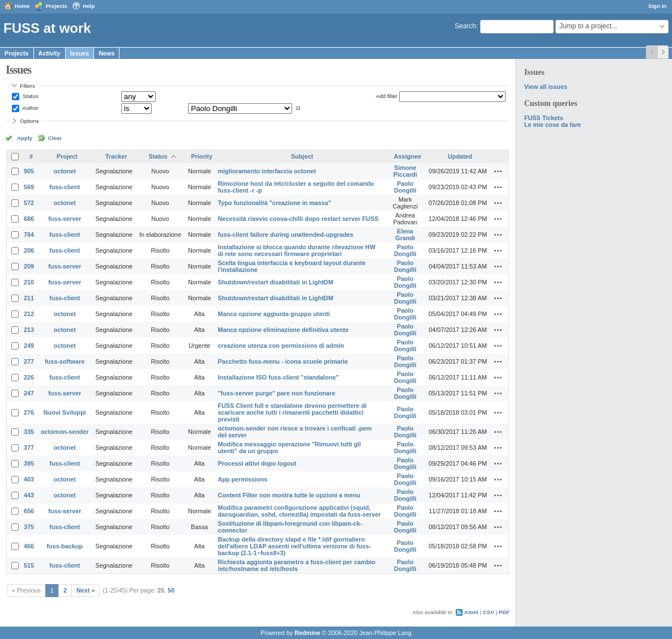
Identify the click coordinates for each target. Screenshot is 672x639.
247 (29, 393)
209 (29, 266)
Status (29, 96)
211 (29, 298)
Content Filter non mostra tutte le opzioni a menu (289, 495)
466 (29, 546)
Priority (202, 156)
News (106, 53)
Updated (460, 156)
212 (29, 314)
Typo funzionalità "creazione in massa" (275, 203)
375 (29, 527)
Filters (27, 86)
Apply (25, 138)
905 (29, 171)
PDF (504, 612)
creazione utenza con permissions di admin (281, 346)
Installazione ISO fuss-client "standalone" (279, 377)
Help (89, 6)
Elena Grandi (405, 235)
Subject (302, 156)
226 (29, 377)
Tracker (116, 156)
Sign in (657, 6)
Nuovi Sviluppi (65, 412)
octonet (65, 171)
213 (29, 330)
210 (29, 282)
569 (29, 187)
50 (171, 590)
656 (29, 511)
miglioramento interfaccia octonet (267, 171)
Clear (55, 138)
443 (29, 495)
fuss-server (65, 219)
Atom (471, 612)
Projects (57, 6)
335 (29, 432)
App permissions (243, 479)
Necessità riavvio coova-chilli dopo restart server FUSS (298, 219)
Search (465, 26)
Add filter (387, 96)
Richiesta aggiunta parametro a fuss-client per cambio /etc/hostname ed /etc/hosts (297, 565)
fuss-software (65, 361)
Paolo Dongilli (405, 187)
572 (29, 203)
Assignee (408, 156)
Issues (80, 53)
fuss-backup (65, 546)
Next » (85, 590)
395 (29, 463)
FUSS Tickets (544, 118)
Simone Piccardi (405, 171)
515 (29, 565)
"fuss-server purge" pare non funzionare (277, 393)
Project (67, 156)
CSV (489, 612)
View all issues (546, 87)
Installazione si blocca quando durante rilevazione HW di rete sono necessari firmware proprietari (297, 250)
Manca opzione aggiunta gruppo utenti (274, 314)
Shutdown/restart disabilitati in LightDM (276, 282)
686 (29, 219)
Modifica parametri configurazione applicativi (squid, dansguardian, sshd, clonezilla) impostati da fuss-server (299, 511)
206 (29, 250)
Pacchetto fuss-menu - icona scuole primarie (283, 361)
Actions (498, 171)
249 (29, 346)
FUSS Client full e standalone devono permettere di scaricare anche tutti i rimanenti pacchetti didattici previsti (292, 412)
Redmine (307, 633)
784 (29, 235)
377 (29, 448)
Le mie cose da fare (553, 125)
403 (29, 479)
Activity (50, 53)
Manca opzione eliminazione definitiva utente (283, 330)
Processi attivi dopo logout (257, 463)
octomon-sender (65, 432)
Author (30, 108)
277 (29, 361)
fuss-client (65, 187)
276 (29, 412)
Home (22, 6)
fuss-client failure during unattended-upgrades (286, 235)
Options (29, 121)
